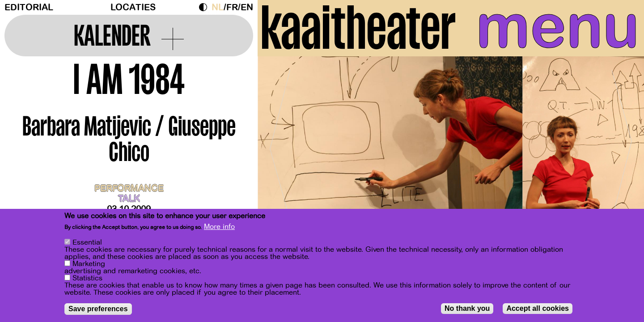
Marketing (89, 264)
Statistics (87, 278)
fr (232, 7)
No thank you (467, 308)
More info (219, 227)
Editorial (29, 7)
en (247, 7)
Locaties (133, 7)
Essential (87, 242)
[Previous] (280, 145)
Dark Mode (205, 7)
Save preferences (98, 309)
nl (218, 7)
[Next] (622, 145)
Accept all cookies (538, 308)
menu (558, 27)
